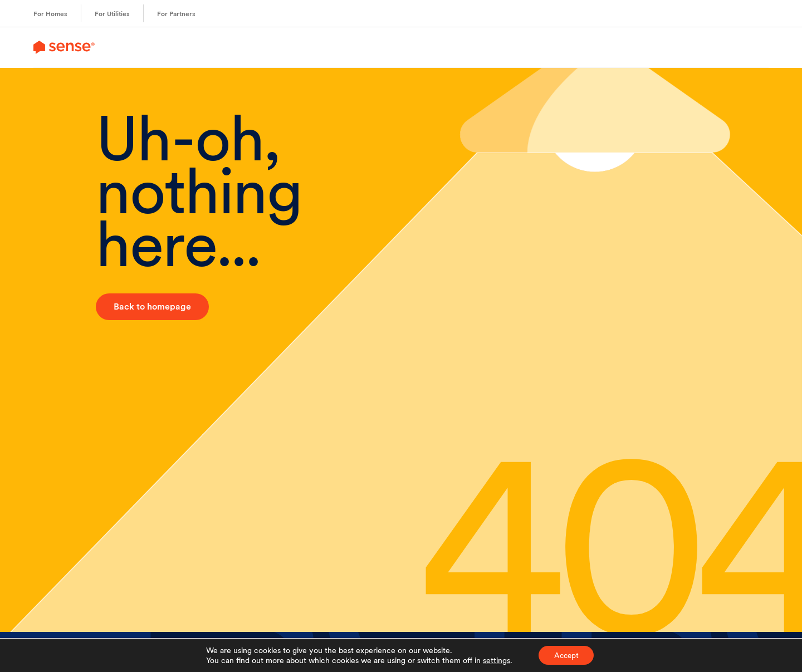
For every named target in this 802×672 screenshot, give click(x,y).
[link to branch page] (64, 47)
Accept (566, 655)
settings (494, 660)
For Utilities (112, 14)
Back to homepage (152, 306)
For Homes (50, 14)
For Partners (176, 14)
